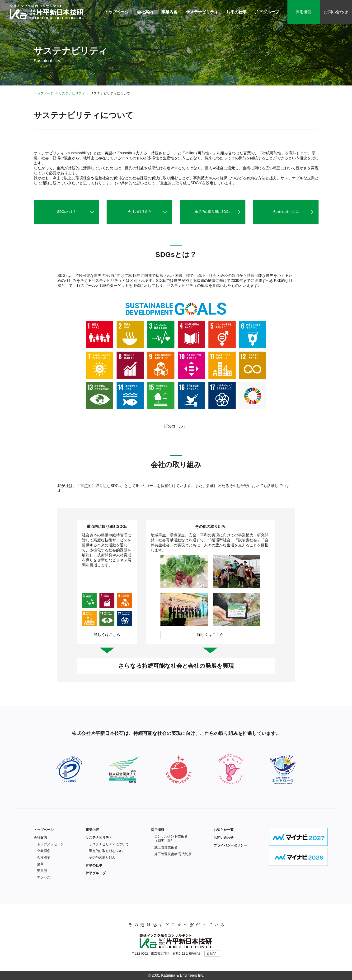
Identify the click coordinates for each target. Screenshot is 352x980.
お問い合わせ (336, 12)
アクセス (44, 877)
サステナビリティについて (109, 844)
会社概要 (44, 857)
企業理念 (44, 851)
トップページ (44, 93)
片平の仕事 (94, 865)
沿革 (40, 864)
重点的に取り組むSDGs (107, 851)
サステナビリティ (72, 93)
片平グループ (96, 873)
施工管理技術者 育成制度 (173, 854)
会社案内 (40, 838)
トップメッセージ (50, 844)
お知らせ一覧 (224, 830)
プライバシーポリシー (230, 845)
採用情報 (304, 12)
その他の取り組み (102, 857)
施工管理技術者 (166, 847)
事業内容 (92, 830)
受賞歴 (42, 871)
